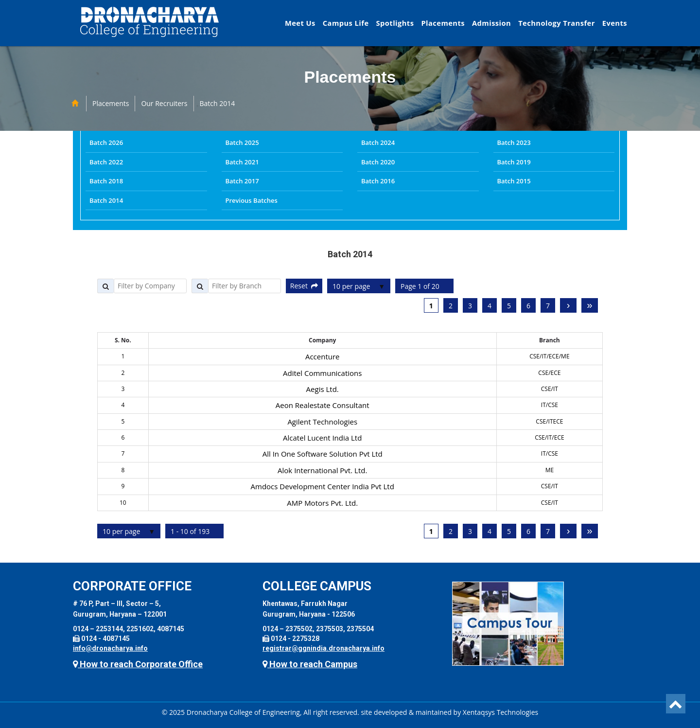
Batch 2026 (106, 142)
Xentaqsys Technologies (500, 712)
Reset (304, 286)
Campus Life (346, 23)
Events (615, 23)
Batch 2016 (378, 181)
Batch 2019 (514, 162)
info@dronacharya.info (110, 648)
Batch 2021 (242, 162)
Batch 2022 (106, 162)
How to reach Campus (310, 664)
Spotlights (395, 23)
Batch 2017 (242, 181)
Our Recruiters (164, 103)
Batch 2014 (218, 103)
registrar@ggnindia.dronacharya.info (324, 648)
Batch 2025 (242, 142)
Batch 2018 (106, 181)
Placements (443, 23)
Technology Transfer (557, 23)
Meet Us (300, 23)
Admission (491, 23)
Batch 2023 (514, 142)
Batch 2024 (378, 142)
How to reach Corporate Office (138, 664)
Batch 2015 (514, 181)
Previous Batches (252, 200)
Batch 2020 (378, 162)
